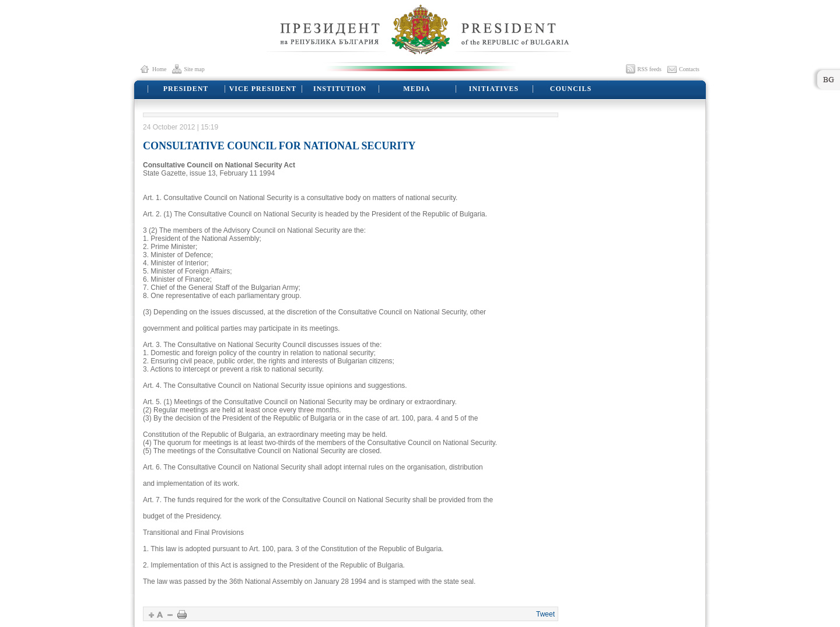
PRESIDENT (186, 89)
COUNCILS (571, 89)
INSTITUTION (340, 89)
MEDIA (416, 89)
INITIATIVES (494, 89)
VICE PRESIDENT (263, 89)
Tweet (545, 614)
